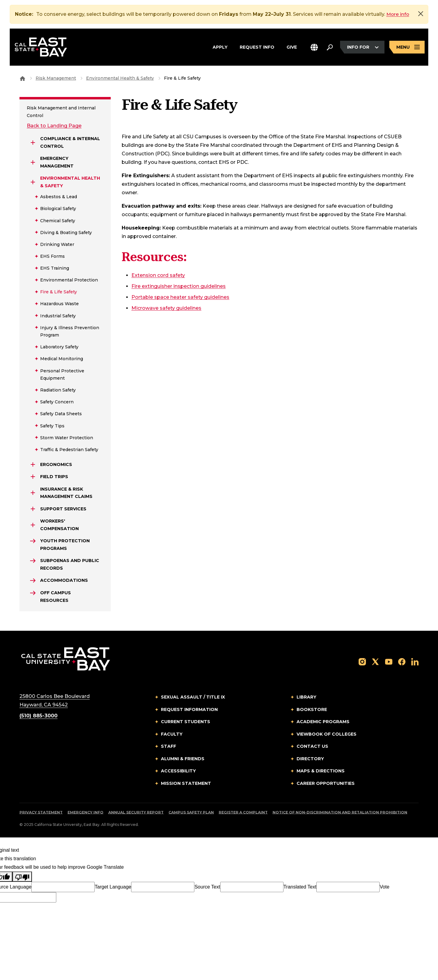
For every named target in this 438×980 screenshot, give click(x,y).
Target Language (113, 887)
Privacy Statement (41, 812)
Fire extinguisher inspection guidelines (179, 286)
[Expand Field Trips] (33, 477)
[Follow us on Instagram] (362, 661)
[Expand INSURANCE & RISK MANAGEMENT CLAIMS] (33, 493)
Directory (310, 759)
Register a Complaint (243, 812)
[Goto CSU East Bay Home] (23, 78)
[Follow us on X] (375, 661)
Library (306, 697)
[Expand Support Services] (33, 509)
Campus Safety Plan (191, 812)
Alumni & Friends (183, 759)
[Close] (421, 14)
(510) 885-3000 (38, 716)
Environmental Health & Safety (120, 78)
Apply (220, 47)
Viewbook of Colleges (327, 734)
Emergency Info (85, 812)
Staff (169, 746)
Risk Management (56, 78)
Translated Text (300, 887)
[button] (314, 48)
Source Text (207, 887)
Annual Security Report (136, 812)
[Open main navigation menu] (407, 48)
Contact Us (312, 746)
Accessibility (178, 771)
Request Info (257, 47)
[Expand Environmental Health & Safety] (33, 182)
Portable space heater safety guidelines (180, 297)
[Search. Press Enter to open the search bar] (330, 48)
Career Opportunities (326, 783)
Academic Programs (323, 722)
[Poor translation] (22, 877)
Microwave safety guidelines (166, 308)
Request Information (189, 709)
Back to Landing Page (54, 126)
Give (292, 47)
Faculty (172, 734)
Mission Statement (186, 783)
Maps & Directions (321, 771)
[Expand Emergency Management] (33, 162)
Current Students (186, 722)
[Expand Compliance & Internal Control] (33, 143)
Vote (384, 887)
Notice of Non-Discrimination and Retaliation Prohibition (340, 812)
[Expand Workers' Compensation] (33, 525)
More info (398, 14)
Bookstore (312, 709)
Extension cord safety (158, 275)
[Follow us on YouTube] (389, 661)
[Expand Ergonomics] (33, 464)
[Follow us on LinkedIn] (415, 661)
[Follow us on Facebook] (402, 661)
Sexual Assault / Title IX (193, 697)
